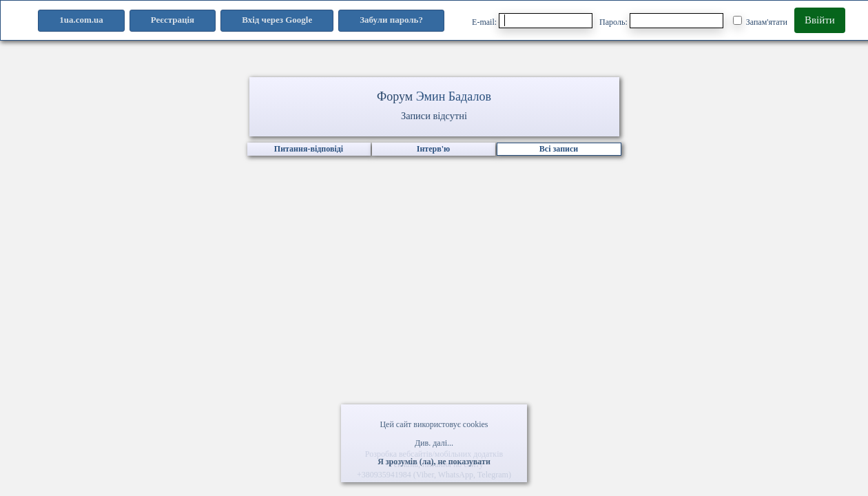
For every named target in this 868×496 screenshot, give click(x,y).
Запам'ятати (760, 21)
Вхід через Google (277, 20)
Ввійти (820, 20)
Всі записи (559, 149)
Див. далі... (434, 443)
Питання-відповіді (309, 149)
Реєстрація (173, 20)
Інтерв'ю (433, 149)
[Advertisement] (434, 313)
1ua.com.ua (81, 20)
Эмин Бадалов (454, 96)
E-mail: (532, 21)
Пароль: (661, 21)
